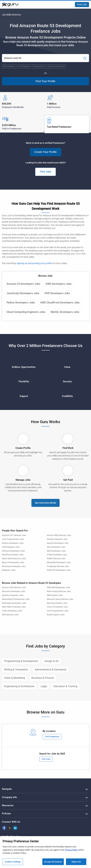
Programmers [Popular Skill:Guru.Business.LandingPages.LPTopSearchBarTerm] (39, 66)
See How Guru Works (45, 503)
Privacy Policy (71, 850)
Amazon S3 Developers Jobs (23, 284)
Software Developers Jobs (13, 551)
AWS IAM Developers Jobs (58, 588)
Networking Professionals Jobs (16, 599)
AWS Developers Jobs (59, 284)
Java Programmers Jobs (13, 539)
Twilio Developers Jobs (12, 611)
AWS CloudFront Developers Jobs (60, 303)
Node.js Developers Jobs (13, 543)
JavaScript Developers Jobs (23, 293)
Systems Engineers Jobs (13, 595)
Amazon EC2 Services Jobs (14, 535)
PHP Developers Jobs (57, 293)
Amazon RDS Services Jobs (59, 535)
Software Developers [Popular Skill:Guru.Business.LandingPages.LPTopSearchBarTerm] (56, 66)
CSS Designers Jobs (11, 547)
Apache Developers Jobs (58, 543)
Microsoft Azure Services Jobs (60, 599)
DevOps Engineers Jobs (57, 539)
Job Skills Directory (11, 15)
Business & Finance (43, 678)
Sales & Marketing (14, 678)
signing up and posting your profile (34, 263)
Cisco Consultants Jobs (57, 607)
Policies (6, 814)
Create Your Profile (45, 152)
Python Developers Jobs (21, 303)
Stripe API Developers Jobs (59, 570)
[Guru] (10, 5)
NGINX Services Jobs (56, 559)
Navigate (7, 789)
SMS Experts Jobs (55, 595)
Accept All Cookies (53, 862)
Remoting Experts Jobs (57, 603)
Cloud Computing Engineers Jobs (26, 312)
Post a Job (82, 5)
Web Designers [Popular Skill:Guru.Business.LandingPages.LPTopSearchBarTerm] (9, 66)
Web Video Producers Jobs (14, 607)
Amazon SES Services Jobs (14, 588)
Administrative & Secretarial (51, 670)
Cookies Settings (13, 862)
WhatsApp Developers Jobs (14, 603)
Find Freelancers (52, 737)
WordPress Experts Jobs (13, 555)
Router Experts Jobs (56, 615)
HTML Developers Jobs (57, 555)
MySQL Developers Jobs (65, 312)
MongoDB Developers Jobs (59, 562)
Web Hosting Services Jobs (59, 591)
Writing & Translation (16, 670)
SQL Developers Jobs (56, 547)
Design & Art (52, 661)
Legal (44, 686)
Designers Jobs (9, 570)
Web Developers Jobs (56, 551)
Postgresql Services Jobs (58, 566)
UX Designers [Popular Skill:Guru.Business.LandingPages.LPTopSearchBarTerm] (24, 66)
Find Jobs (46, 172)
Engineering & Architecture (19, 686)
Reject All (76, 862)
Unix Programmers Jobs (58, 611)
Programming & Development (21, 661)
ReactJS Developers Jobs (13, 562)
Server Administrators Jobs (14, 559)
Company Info (10, 797)
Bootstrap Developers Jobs (14, 566)
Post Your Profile (45, 81)
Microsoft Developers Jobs (14, 591)
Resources (8, 805)
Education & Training (65, 686)
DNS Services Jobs (10, 615)
